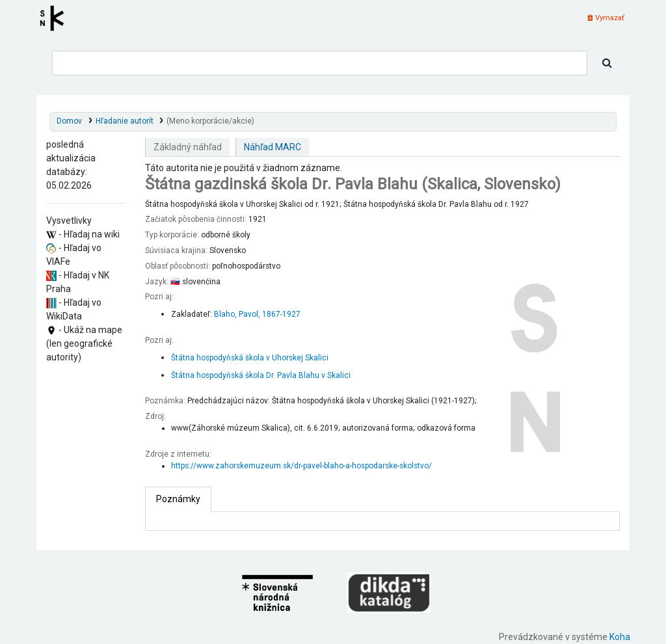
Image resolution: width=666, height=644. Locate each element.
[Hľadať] (607, 63)
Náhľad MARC (273, 147)
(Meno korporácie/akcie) (210, 121)
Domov (69, 121)
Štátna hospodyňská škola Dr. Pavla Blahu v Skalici (261, 375)
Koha (620, 637)
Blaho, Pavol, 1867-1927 (257, 314)
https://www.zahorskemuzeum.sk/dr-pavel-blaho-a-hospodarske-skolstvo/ (301, 466)
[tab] (178, 499)
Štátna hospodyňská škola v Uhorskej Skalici (250, 358)
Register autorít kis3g (56, 18)
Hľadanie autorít (125, 121)
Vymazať (606, 18)
